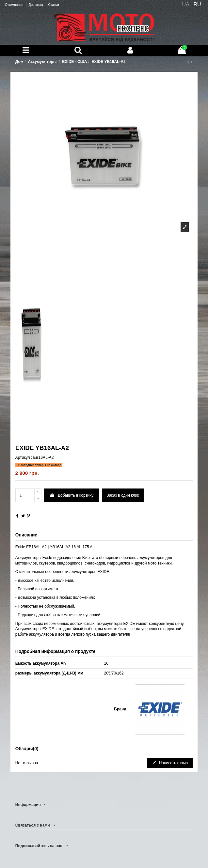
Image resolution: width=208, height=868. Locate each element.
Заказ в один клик (123, 495)
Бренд (120, 709)
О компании (15, 5)
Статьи (53, 5)
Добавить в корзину (72, 495)
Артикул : (24, 457)
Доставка (36, 5)
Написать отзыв (170, 763)
